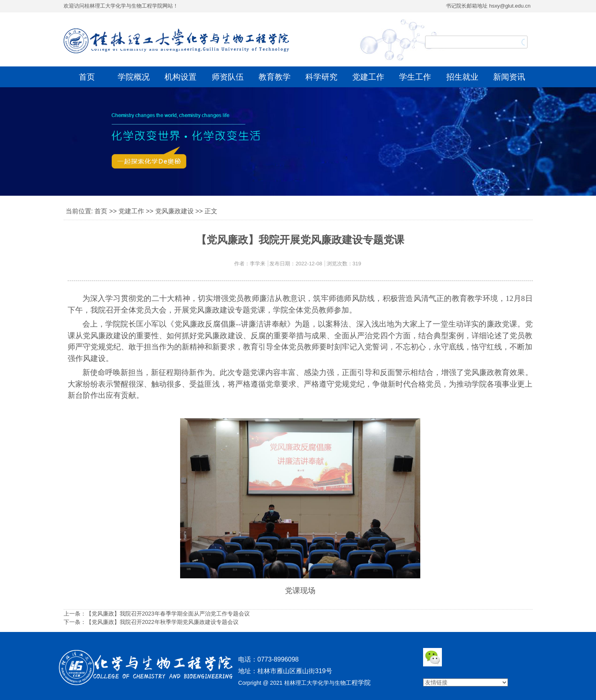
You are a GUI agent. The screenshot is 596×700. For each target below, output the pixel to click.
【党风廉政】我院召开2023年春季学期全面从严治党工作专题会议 (168, 614)
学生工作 (415, 77)
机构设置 (181, 77)
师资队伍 (228, 77)
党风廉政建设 (175, 211)
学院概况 (134, 77)
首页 (87, 77)
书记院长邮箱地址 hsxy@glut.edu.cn (488, 6)
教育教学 (275, 77)
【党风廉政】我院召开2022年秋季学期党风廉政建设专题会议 (162, 622)
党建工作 (368, 77)
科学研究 (321, 77)
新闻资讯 (509, 77)
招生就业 (462, 77)
